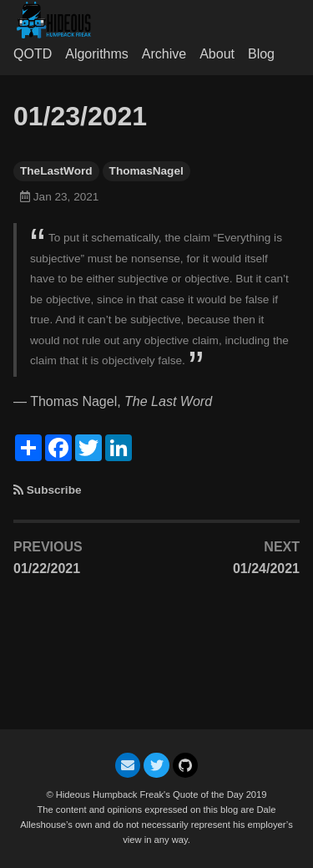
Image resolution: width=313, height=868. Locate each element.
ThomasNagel (146, 171)
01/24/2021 (266, 569)
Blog (261, 54)
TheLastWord (56, 171)
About (217, 54)
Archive (164, 54)
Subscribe (54, 490)
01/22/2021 (47, 569)
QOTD (33, 54)
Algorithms (97, 54)
